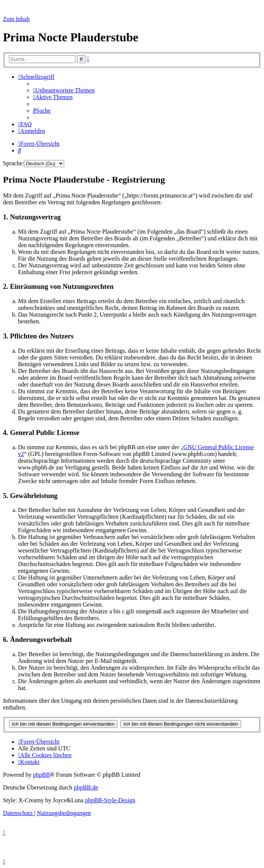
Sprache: (13, 163)
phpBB (41, 775)
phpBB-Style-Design (110, 800)
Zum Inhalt (16, 19)
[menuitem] (64, 90)
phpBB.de (86, 787)
